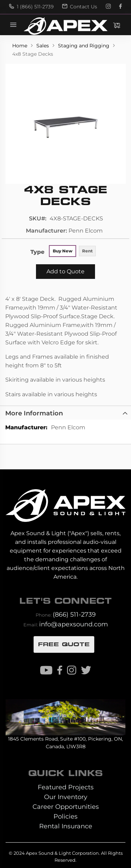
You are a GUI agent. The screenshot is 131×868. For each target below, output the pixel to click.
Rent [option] (87, 251)
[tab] (65, 413)
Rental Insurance (66, 826)
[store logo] (65, 26)
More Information (34, 413)
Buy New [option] (63, 251)
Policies (65, 816)
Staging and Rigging (84, 46)
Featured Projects (66, 787)
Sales (43, 46)
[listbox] (73, 252)
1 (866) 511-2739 (31, 7)
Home (20, 46)
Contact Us (80, 7)
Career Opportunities (66, 807)
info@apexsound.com (74, 624)
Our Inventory (66, 797)
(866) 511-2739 (74, 614)
